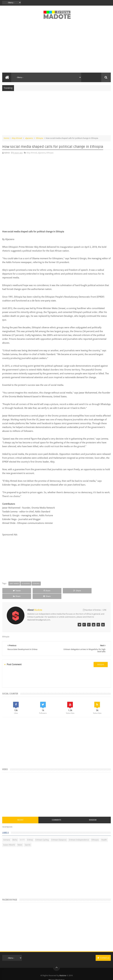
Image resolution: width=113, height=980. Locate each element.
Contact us (103, 952)
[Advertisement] (56, 48)
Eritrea (30, 834)
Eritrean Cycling (42, 834)
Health (104, 834)
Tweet (13, 591)
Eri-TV (22, 834)
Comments (56, 814)
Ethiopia (39, 138)
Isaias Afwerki (9, 839)
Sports (28, 839)
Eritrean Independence (79, 834)
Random (93, 814)
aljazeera (29, 138)
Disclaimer (60, 974)
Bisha (15, 834)
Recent (20, 814)
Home (6, 138)
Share (34, 591)
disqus (101, 659)
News (20, 839)
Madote (63, 970)
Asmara (7, 834)
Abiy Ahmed (17, 138)
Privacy (51, 974)
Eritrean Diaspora (59, 834)
